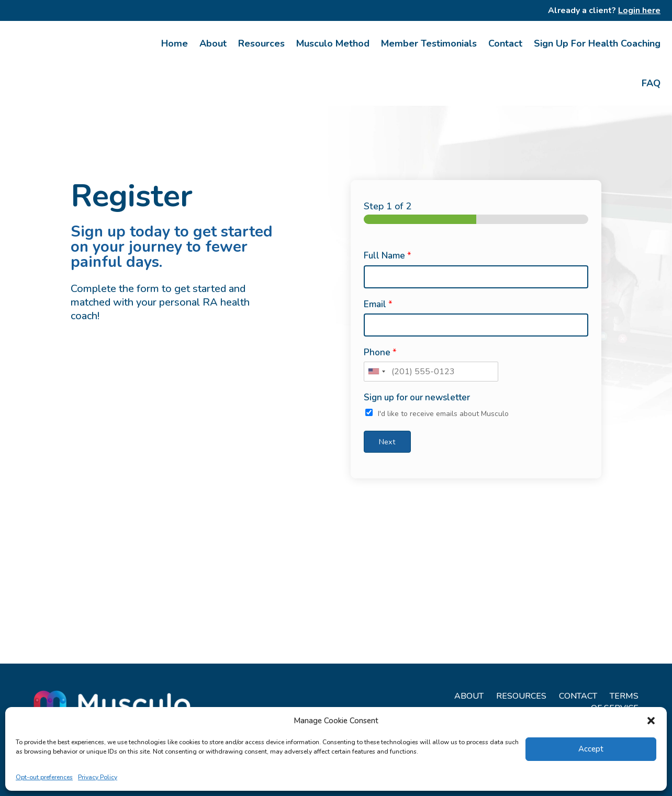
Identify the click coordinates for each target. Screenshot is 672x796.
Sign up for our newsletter (417, 398)
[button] (651, 721)
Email (378, 305)
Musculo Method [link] (333, 43)
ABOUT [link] (469, 696)
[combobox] (376, 372)
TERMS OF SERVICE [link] (615, 702)
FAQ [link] (651, 83)
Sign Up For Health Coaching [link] (597, 43)
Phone (380, 353)
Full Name (388, 256)
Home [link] (175, 43)
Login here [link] (639, 10)
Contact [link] (505, 43)
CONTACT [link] (578, 696)
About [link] (213, 43)
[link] (70, 64)
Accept (591, 749)
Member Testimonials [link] (429, 43)
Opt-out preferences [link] (44, 777)
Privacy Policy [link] (98, 777)
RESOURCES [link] (521, 696)
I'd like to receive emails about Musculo (443, 414)
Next (387, 442)
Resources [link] (261, 43)
